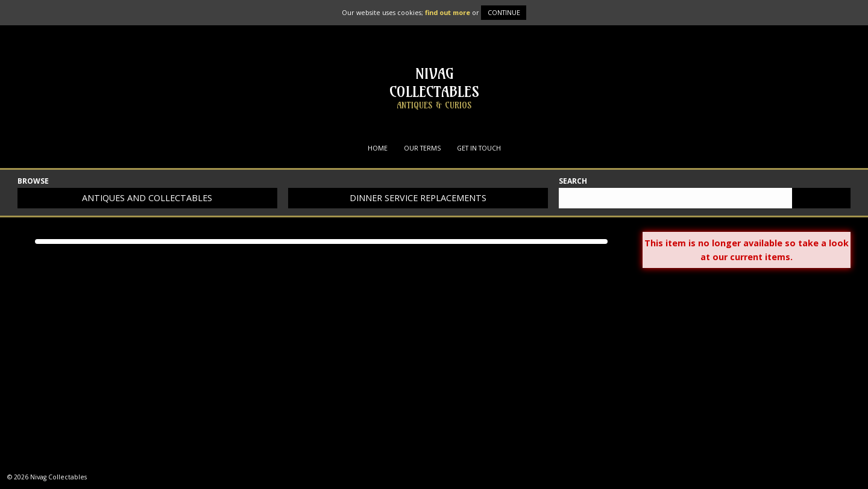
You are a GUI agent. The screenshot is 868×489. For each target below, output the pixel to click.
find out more (448, 12)
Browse (33, 182)
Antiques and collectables (147, 198)
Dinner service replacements (418, 198)
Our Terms (422, 148)
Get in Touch (479, 148)
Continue (504, 12)
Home (378, 148)
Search (573, 182)
